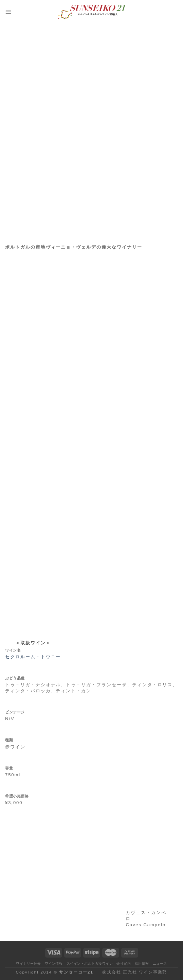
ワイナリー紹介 (28, 964)
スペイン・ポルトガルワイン (90, 964)
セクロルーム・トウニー (33, 657)
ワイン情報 (54, 964)
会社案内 (124, 964)
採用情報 (142, 964)
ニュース (160, 964)
